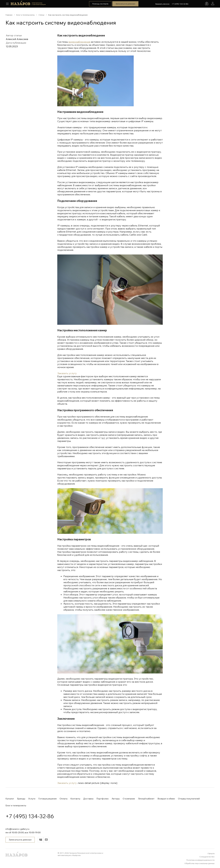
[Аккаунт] (213, 4)
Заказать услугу (67, 373)
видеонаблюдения (79, 42)
